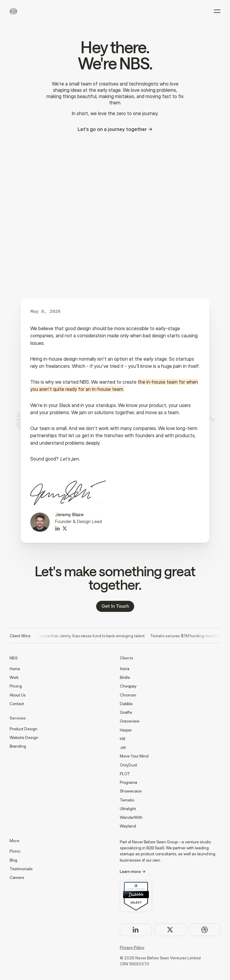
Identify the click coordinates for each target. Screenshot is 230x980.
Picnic (15, 851)
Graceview (130, 721)
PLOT (125, 774)
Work (14, 677)
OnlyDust (128, 765)
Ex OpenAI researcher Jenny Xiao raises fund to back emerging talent (83, 636)
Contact (17, 704)
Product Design (24, 729)
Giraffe (126, 712)
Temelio (127, 800)
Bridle (125, 677)
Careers (17, 877)
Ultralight (128, 809)
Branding (18, 746)
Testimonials (21, 869)
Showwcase (131, 791)
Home (15, 669)
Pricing (16, 686)
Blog (13, 860)
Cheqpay (128, 686)
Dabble (126, 704)
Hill (122, 739)
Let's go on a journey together (112, 129)
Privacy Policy (132, 947)
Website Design (24, 737)
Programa (128, 782)
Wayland (128, 826)
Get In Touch (115, 606)
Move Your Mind (134, 756)
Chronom (128, 695)
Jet (123, 747)
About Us (18, 695)
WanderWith (131, 817)
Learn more (130, 871)
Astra (125, 669)
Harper (126, 730)
